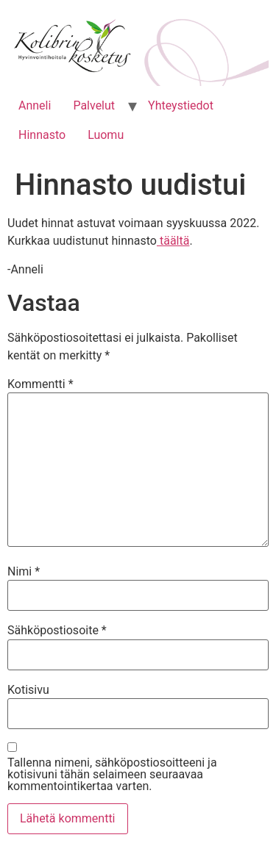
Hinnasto (42, 135)
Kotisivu (28, 690)
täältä (173, 241)
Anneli (35, 105)
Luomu (106, 135)
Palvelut (94, 105)
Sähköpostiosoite (57, 631)
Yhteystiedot (181, 105)
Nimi (24, 572)
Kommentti (40, 384)
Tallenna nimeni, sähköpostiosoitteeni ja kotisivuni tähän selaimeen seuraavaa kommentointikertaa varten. (112, 775)
